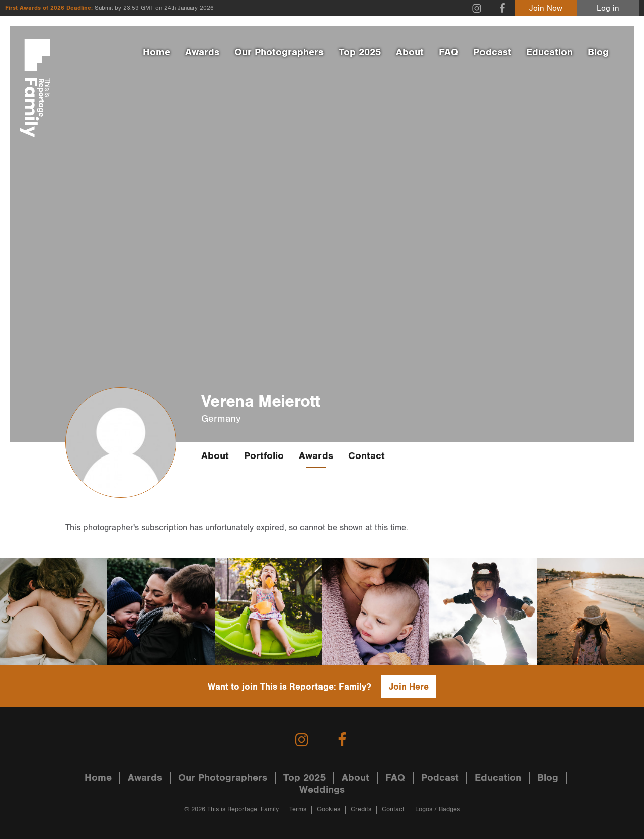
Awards (202, 52)
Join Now (546, 8)
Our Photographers (279, 52)
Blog (598, 52)
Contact (367, 456)
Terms (298, 810)
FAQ (449, 52)
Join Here (409, 687)
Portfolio (264, 456)
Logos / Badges (437, 810)
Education (549, 52)
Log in (608, 8)
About (410, 52)
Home (156, 52)
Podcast (492, 52)
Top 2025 (360, 52)
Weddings (322, 790)
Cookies (329, 810)
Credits (361, 810)
